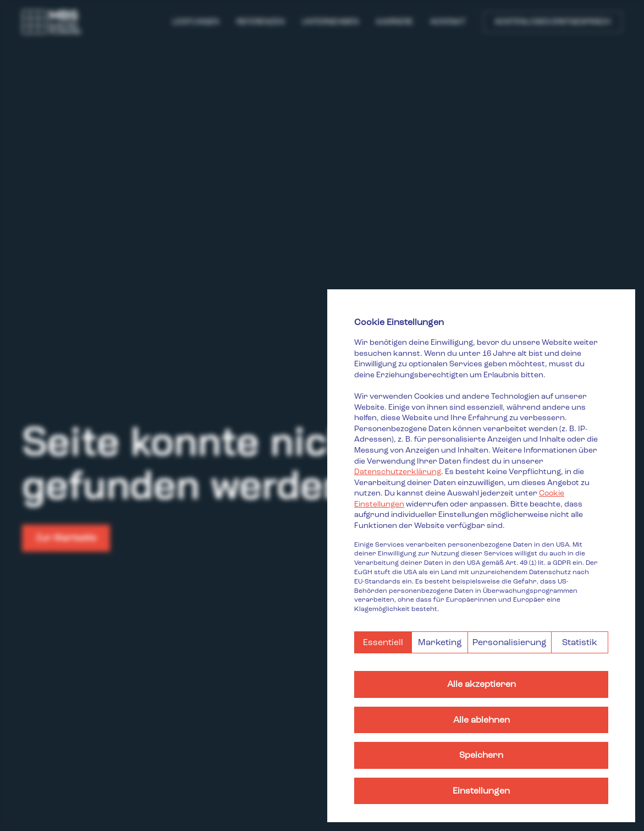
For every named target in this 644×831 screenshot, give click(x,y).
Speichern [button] (481, 755)
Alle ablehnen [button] (481, 720)
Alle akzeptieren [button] (481, 684)
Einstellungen (481, 791)
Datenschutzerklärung (398, 472)
